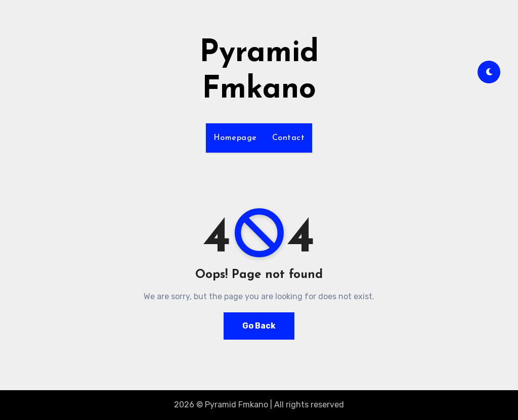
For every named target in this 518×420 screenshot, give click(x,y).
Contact (289, 138)
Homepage (235, 138)
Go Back (259, 326)
